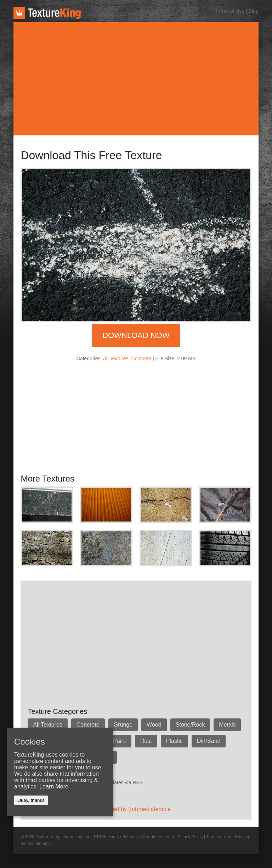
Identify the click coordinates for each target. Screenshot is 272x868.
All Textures (116, 359)
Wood (154, 725)
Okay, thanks (31, 800)
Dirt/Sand (209, 741)
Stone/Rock (190, 725)
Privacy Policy (190, 837)
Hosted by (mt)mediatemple (136, 809)
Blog (254, 11)
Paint (119, 741)
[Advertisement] (136, 79)
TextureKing (47, 13)
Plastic (174, 741)
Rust (146, 741)
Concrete (141, 359)
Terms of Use (230, 11)
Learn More (54, 787)
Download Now (136, 335)
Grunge (123, 725)
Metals (227, 725)
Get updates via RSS (120, 782)
